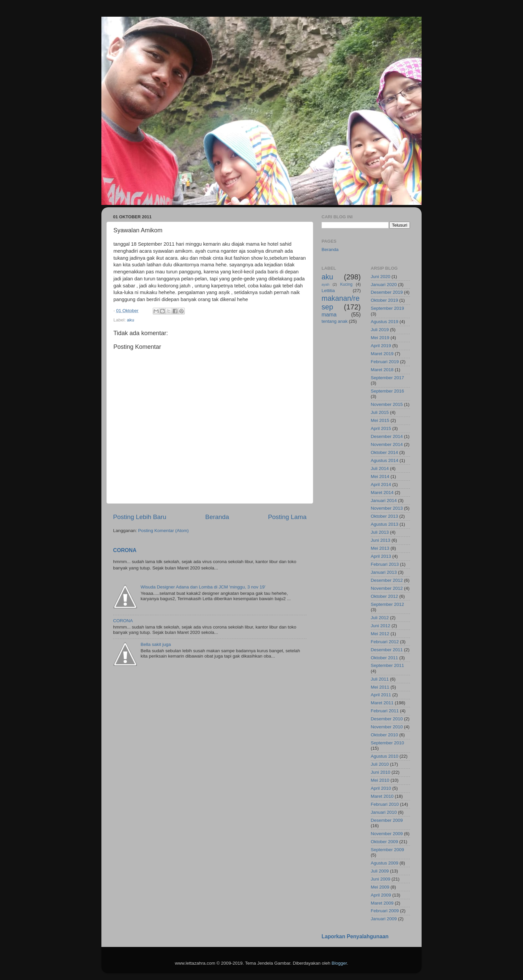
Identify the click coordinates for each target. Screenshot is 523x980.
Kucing (346, 284)
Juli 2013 (380, 532)
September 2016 (388, 391)
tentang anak (335, 321)
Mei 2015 (380, 420)
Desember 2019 (387, 292)
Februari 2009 (385, 911)
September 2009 (388, 850)
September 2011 (388, 665)
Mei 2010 (380, 780)
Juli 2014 (380, 468)
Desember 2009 (387, 820)
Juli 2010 (380, 764)
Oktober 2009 (385, 842)
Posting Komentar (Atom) (163, 531)
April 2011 (381, 695)
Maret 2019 (382, 354)
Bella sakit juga (156, 644)
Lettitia (328, 291)
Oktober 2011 (385, 658)
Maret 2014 (382, 493)
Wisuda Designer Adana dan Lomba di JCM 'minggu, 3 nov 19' (203, 587)
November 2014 (387, 444)
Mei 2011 (380, 687)
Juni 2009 (381, 879)
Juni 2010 (381, 772)
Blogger (339, 963)
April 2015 (381, 428)
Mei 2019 (380, 338)
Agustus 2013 (385, 524)
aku (131, 320)
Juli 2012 (380, 618)
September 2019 (388, 308)
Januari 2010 (384, 812)
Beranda (217, 517)
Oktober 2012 (385, 596)
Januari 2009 (384, 919)
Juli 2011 (380, 679)
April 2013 (381, 556)
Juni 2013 (381, 540)
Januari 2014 (384, 501)
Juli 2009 (380, 871)
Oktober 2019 (385, 300)
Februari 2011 (385, 711)
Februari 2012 (385, 642)
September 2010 (388, 743)
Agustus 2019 (385, 322)
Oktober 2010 (385, 735)
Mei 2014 (380, 476)
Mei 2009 (380, 887)
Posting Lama (287, 517)
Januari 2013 (384, 572)
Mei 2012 (380, 634)
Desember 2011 (387, 650)
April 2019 (381, 346)
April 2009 (381, 895)
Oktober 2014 (385, 452)
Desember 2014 (387, 436)
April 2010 (381, 788)
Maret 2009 (382, 903)
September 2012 (388, 604)
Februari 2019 (385, 362)
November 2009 (387, 834)
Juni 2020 (381, 277)
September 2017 (388, 378)
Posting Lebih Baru (140, 517)
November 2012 (387, 588)
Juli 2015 (380, 412)
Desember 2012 (387, 580)
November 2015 (387, 404)
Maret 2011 (382, 703)
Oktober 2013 (385, 516)
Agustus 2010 (385, 756)
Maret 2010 (382, 796)
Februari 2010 (385, 804)
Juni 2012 (381, 626)
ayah (325, 284)
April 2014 (381, 484)
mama (329, 314)
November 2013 (387, 508)
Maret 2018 (382, 370)
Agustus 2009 (385, 863)
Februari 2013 (385, 564)
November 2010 (387, 727)
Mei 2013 (380, 548)
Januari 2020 (384, 285)
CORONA (125, 550)
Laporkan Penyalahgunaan (355, 936)
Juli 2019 (380, 330)
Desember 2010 (387, 719)
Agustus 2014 (385, 460)
